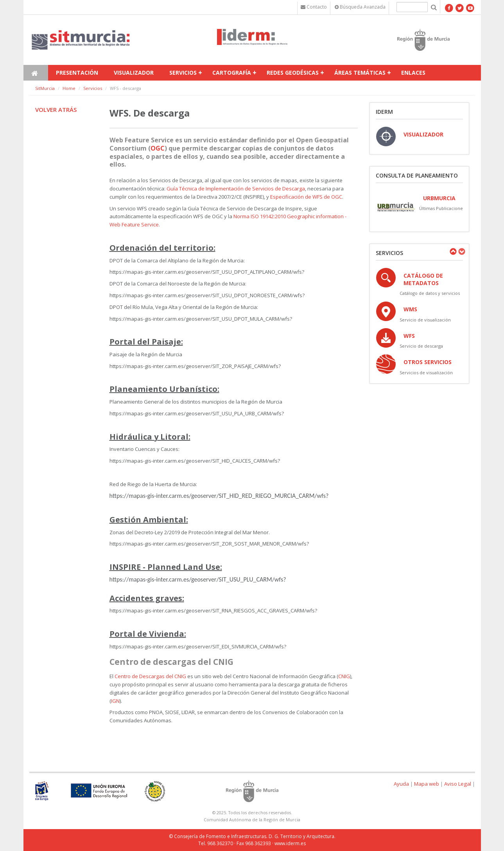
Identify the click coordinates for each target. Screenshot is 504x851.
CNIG (344, 676)
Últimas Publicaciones (442, 208)
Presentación (77, 73)
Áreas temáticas (360, 73)
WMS (410, 309)
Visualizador (134, 73)
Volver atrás (56, 110)
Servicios (183, 73)
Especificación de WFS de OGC (306, 197)
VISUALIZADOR (423, 134)
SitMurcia (45, 88)
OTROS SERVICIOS (428, 362)
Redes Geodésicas (293, 73)
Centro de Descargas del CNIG (150, 676)
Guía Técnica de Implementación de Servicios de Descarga (236, 189)
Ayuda (401, 784)
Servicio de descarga (421, 346)
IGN (115, 701)
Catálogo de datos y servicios (430, 293)
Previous (453, 251)
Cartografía (232, 73)
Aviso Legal (458, 784)
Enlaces (413, 73)
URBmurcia (439, 198)
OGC (158, 148)
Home (69, 88)
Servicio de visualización (425, 320)
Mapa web (427, 784)
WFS (409, 336)
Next (461, 251)
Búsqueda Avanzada (360, 7)
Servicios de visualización (426, 373)
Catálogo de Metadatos (423, 279)
